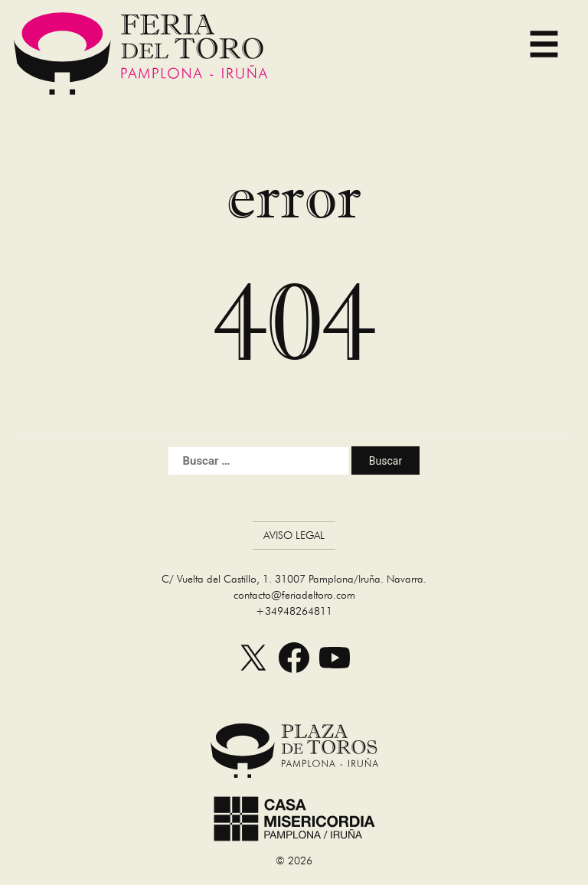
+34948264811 (294, 611)
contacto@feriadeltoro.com (294, 595)
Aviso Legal (294, 535)
